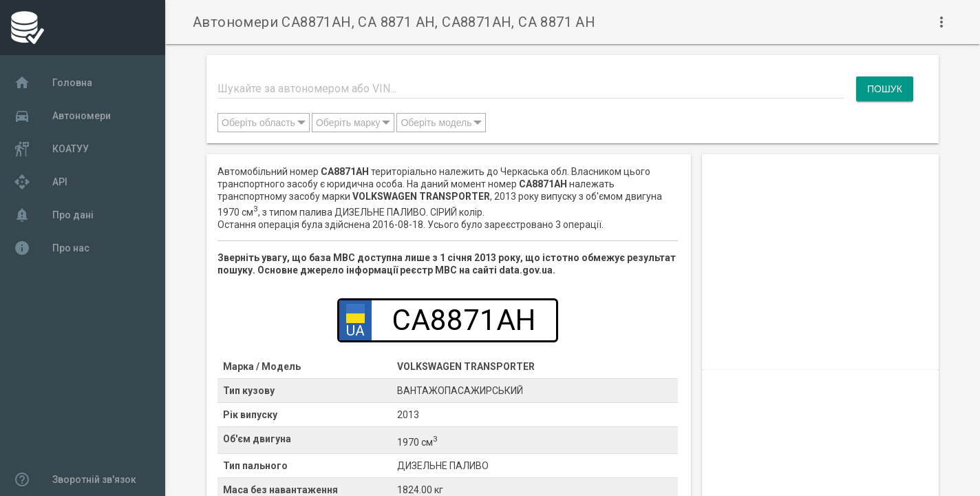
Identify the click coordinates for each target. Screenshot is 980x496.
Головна (53, 83)
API (41, 182)
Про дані (54, 215)
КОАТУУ (51, 149)
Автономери (62, 116)
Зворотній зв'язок (75, 479)
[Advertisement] (820, 251)
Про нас (52, 248)
